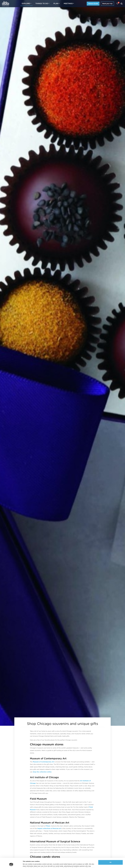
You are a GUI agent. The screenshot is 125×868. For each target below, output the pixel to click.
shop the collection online (42, 772)
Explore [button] (26, 4)
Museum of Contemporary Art (44, 762)
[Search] (122, 4)
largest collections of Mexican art (49, 828)
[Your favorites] (117, 4)
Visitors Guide (93, 4)
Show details (27, 865)
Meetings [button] (68, 4)
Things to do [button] (42, 4)
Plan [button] (56, 4)
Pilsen (48, 826)
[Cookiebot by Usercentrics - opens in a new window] (11, 865)
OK (111, 854)
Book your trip (107, 4)
